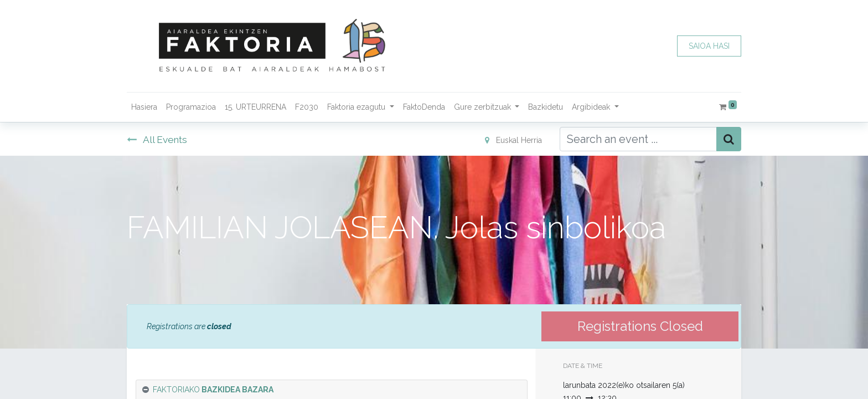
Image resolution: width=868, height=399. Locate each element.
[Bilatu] (729, 139)
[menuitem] (144, 107)
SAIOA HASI (709, 46)
